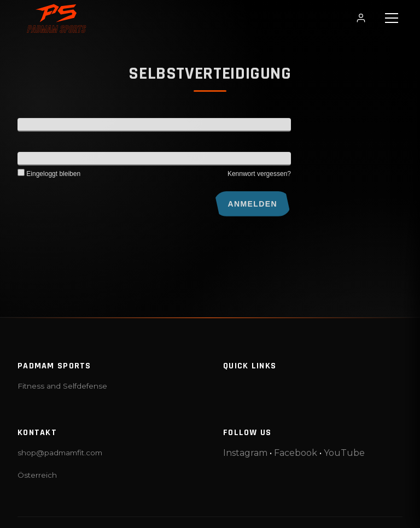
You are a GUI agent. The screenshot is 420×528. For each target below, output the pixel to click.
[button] (392, 18)
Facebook (296, 453)
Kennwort (34, 162)
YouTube (344, 453)
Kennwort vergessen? (259, 177)
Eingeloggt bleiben (49, 177)
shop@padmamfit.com (60, 453)
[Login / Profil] (361, 18)
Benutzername (42, 128)
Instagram (245, 453)
